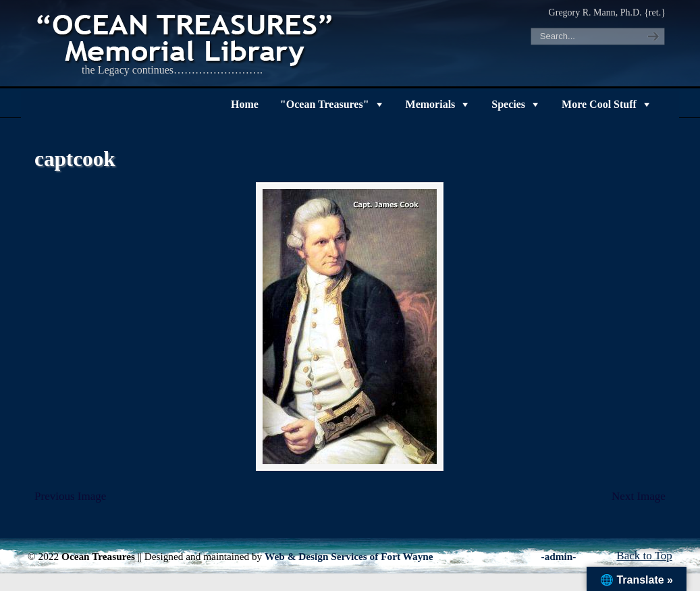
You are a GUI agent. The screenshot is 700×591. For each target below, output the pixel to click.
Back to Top (644, 556)
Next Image (639, 496)
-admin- (559, 556)
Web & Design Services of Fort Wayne (349, 556)
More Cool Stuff (599, 104)
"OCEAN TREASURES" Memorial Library (186, 38)
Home (245, 104)
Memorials (431, 104)
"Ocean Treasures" (325, 104)
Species (508, 104)
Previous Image (70, 496)
